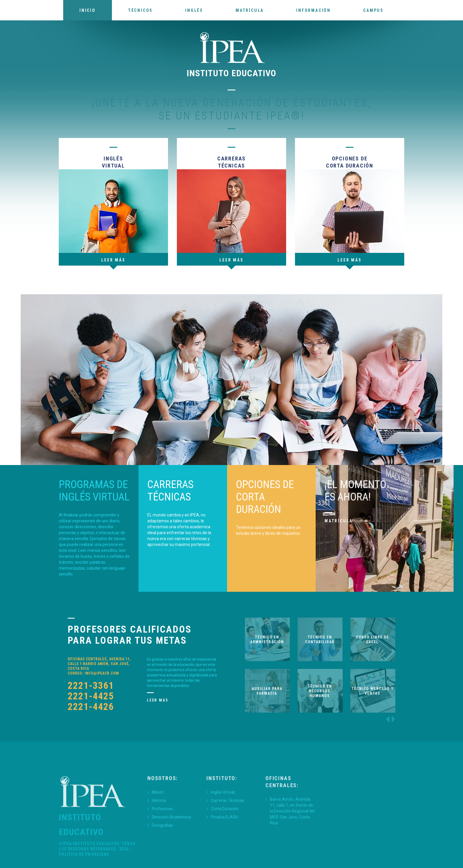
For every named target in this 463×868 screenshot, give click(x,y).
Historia (159, 828)
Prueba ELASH (224, 844)
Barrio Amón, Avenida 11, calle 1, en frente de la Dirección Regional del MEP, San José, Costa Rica (292, 838)
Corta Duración (225, 836)
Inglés (194, 10)
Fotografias (162, 853)
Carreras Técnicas (228, 828)
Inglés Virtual (223, 820)
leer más (349, 260)
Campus (373, 10)
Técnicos (140, 10)
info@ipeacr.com (113, 669)
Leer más (113, 260)
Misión (158, 820)
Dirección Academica (171, 844)
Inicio (88, 10)
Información (313, 10)
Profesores (162, 836)
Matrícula (250, 10)
